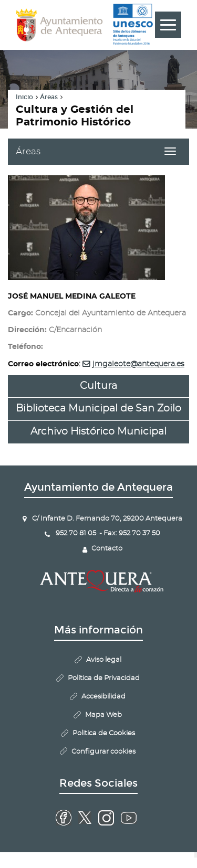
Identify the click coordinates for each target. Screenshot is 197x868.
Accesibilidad (103, 697)
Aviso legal (104, 660)
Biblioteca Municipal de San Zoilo (98, 409)
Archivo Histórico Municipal (98, 432)
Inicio (24, 97)
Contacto (107, 549)
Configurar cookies (103, 752)
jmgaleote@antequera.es (138, 364)
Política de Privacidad (104, 678)
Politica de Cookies (104, 733)
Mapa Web (103, 715)
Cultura (98, 386)
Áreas (49, 97)
